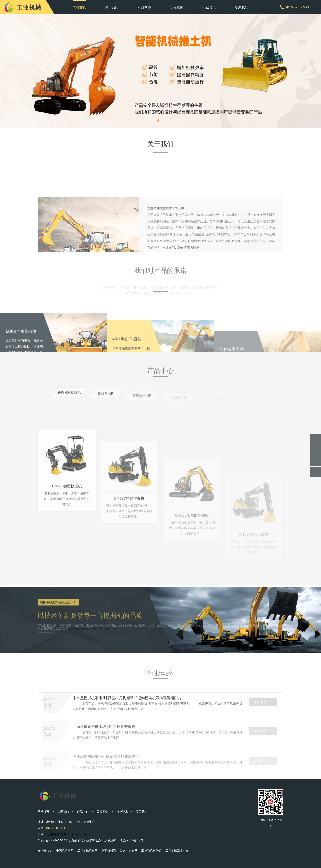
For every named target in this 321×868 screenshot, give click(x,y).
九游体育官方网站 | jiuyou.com (67, 834)
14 (47, 715)
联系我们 (242, 7)
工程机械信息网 (87, 850)
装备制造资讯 (129, 850)
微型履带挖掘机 (69, 396)
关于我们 (112, 7)
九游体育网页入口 (132, 840)
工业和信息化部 (151, 850)
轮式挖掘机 (106, 398)
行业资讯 (209, 7)
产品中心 (144, 7)
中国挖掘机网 (65, 850)
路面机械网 (109, 850)
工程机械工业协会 (177, 850)
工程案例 (177, 7)
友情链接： (45, 850)
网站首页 (79, 7)
